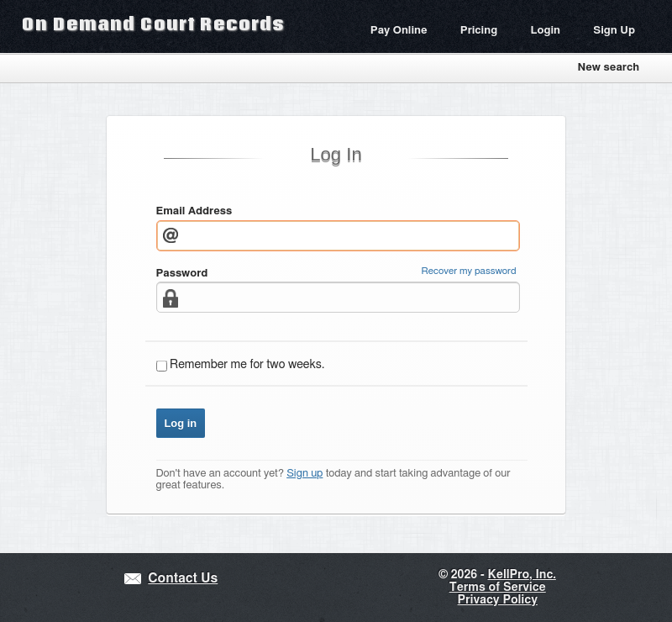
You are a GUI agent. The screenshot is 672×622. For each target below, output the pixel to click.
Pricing (479, 31)
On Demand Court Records (153, 24)
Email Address (194, 211)
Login (545, 31)
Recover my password (469, 271)
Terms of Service (498, 588)
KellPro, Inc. (522, 575)
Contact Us (183, 579)
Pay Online (399, 31)
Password (182, 274)
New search (608, 68)
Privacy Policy (498, 600)
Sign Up (614, 31)
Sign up (304, 474)
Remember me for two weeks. (247, 365)
